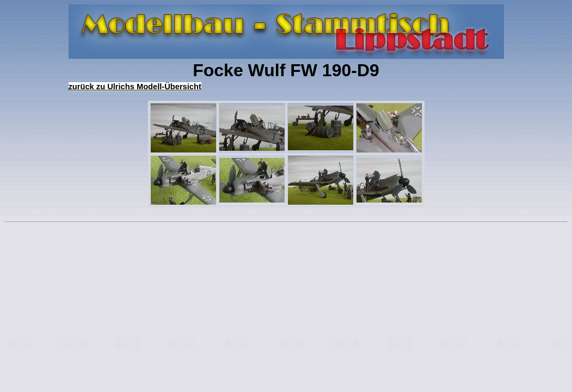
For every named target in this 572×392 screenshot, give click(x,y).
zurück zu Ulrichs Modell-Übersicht (135, 87)
